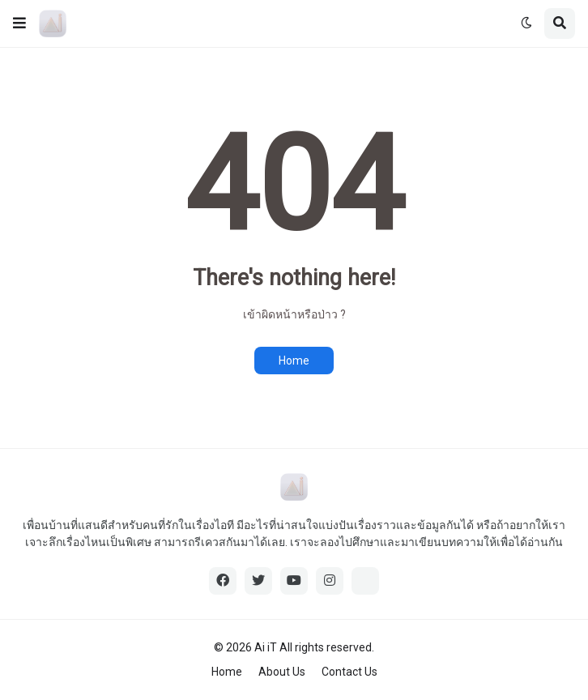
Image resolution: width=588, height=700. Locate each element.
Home (294, 361)
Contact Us (349, 672)
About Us (282, 672)
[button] (19, 23)
